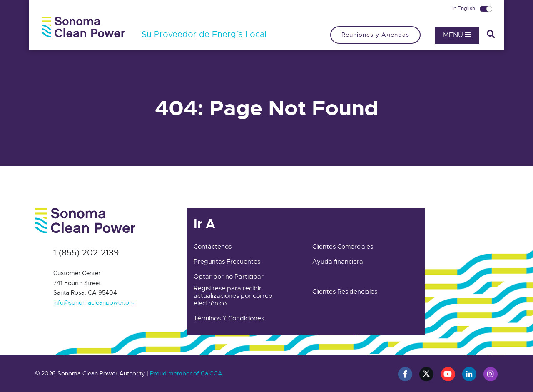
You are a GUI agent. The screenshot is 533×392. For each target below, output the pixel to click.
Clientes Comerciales (343, 247)
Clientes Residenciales (345, 292)
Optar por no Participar (229, 277)
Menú (457, 35)
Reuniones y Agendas (375, 35)
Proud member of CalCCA (186, 373)
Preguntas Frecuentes (227, 262)
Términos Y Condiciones (229, 318)
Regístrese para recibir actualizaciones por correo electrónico (233, 296)
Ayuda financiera (338, 262)
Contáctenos (213, 247)
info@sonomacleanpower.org (94, 302)
